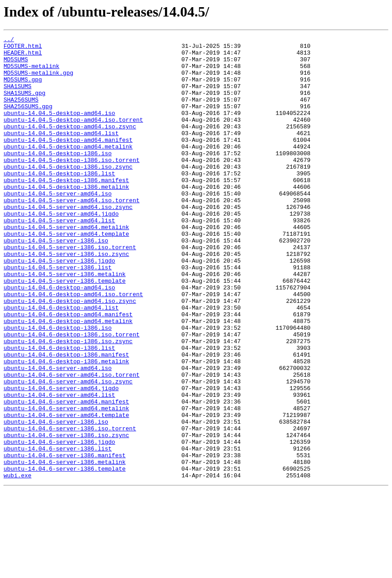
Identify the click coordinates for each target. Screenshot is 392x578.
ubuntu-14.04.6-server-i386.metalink (65, 548)
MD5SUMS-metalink (32, 72)
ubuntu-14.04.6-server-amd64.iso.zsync (68, 451)
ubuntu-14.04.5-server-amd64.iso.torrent (72, 234)
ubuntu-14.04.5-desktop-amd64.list (61, 153)
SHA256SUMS (21, 113)
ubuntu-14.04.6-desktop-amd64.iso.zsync (70, 354)
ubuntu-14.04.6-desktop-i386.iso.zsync (68, 403)
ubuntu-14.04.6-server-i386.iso (56, 499)
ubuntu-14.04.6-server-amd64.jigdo (61, 459)
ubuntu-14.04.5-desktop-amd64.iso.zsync (70, 145)
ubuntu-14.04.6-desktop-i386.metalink (66, 427)
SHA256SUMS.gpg (28, 121)
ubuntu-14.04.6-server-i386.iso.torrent (70, 507)
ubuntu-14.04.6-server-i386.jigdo (59, 523)
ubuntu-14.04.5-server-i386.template (65, 330)
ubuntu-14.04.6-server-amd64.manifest (66, 475)
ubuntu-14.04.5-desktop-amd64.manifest (68, 161)
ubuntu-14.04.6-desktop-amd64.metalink (68, 378)
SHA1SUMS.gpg (25, 105)
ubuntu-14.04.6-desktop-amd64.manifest (68, 370)
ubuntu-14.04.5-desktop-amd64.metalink (68, 169)
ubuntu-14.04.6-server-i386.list (58, 531)
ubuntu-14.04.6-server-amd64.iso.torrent (72, 443)
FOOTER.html (23, 48)
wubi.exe (17, 564)
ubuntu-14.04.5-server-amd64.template (66, 274)
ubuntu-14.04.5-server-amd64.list (59, 258)
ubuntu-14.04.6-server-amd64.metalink (66, 483)
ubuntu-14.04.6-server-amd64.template (66, 491)
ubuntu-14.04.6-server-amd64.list (59, 467)
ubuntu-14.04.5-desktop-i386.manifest (66, 209)
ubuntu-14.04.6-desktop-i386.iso (58, 387)
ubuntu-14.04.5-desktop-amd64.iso (59, 129)
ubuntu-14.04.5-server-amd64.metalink (66, 266)
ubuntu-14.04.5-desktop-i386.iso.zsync (68, 193)
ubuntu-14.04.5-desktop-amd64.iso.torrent (73, 137)
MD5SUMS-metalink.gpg (38, 81)
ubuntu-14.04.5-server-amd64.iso (58, 225)
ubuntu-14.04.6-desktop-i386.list (59, 411)
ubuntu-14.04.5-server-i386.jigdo (59, 306)
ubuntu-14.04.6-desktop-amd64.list (61, 362)
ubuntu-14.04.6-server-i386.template (65, 556)
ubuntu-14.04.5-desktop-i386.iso (58, 177)
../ (9, 40)
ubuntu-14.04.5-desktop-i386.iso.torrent (72, 185)
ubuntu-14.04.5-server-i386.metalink (65, 322)
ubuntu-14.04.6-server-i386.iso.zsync (66, 515)
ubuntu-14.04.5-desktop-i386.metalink (66, 217)
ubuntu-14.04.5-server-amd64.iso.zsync (68, 242)
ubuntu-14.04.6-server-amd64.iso (58, 435)
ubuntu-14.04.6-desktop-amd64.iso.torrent (73, 346)
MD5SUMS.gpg (23, 89)
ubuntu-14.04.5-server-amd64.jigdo (61, 250)
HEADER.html (23, 56)
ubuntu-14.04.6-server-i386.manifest (65, 540)
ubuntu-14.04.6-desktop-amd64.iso (59, 338)
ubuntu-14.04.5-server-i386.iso (56, 282)
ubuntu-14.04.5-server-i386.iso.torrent (70, 290)
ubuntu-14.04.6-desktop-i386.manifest (66, 419)
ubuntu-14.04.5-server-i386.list (58, 314)
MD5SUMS (16, 64)
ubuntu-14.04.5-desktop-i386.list (59, 201)
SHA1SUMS (17, 97)
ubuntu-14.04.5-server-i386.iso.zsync (66, 298)
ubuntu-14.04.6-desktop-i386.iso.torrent (72, 395)
